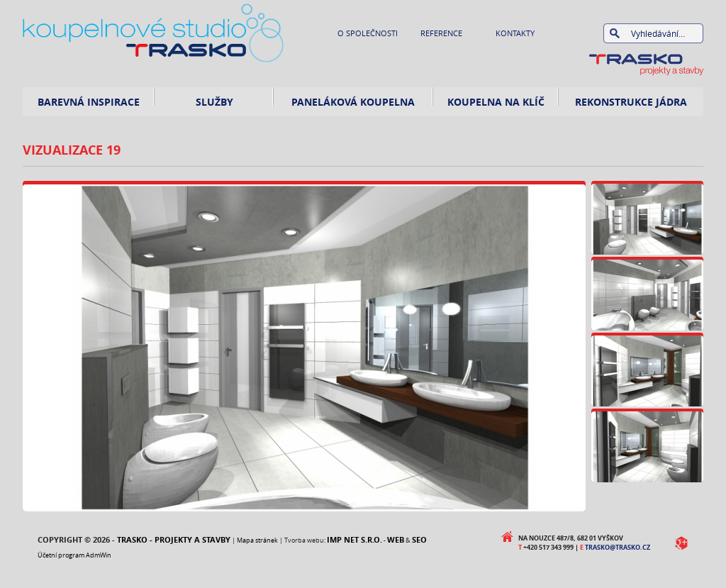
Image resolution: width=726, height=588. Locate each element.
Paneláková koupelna (353, 102)
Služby (214, 102)
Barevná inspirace (89, 102)
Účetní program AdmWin (74, 555)
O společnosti (368, 33)
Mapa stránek (257, 540)
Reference (441, 33)
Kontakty (515, 33)
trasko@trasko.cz (618, 547)
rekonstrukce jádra (631, 102)
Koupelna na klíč (496, 102)
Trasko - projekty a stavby (174, 539)
